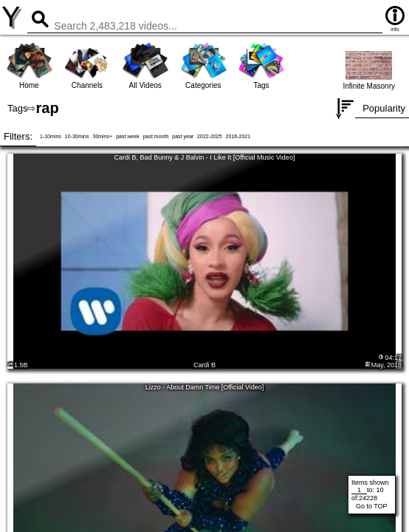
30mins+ (102, 136)
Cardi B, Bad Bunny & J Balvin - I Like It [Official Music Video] (205, 157)
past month (156, 136)
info (395, 18)
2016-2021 (238, 136)
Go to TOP (372, 506)
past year (183, 136)
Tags (17, 108)
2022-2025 (209, 136)
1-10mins (51, 136)
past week (128, 136)
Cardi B (205, 365)
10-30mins (77, 136)
